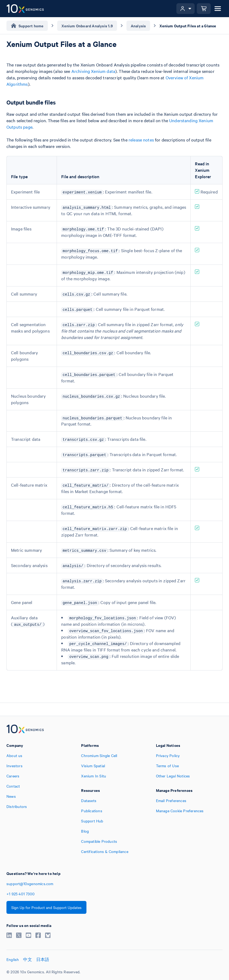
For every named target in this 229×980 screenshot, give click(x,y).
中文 (27, 959)
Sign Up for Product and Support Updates (46, 907)
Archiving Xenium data (93, 71)
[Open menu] (218, 9)
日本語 (43, 959)
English (13, 959)
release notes (141, 140)
